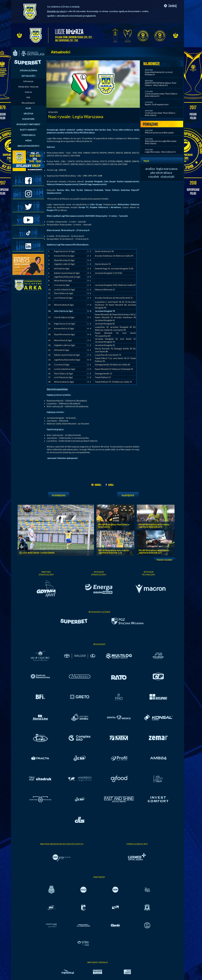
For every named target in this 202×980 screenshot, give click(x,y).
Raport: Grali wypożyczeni (157, 104)
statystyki (167, 176)
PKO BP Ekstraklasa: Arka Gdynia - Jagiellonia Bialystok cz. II (154, 551)
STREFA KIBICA (28, 135)
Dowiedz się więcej (56, 11)
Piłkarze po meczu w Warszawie (159, 133)
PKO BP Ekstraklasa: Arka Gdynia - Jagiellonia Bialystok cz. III (114, 551)
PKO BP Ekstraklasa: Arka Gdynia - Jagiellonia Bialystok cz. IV (154, 526)
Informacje (28, 81)
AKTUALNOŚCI (28, 76)
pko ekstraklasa (161, 173)
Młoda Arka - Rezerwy (28, 87)
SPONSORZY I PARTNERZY (28, 124)
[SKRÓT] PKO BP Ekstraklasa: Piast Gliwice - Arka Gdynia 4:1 (161, 84)
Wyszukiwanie (28, 103)
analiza (150, 169)
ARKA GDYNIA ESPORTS (28, 146)
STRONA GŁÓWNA (28, 70)
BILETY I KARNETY (28, 130)
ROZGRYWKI (28, 119)
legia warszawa (167, 169)
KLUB (28, 108)
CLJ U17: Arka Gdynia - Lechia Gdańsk (37, 553)
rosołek (154, 176)
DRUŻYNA (28, 114)
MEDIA (28, 140)
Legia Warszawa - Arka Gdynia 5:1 (160, 152)
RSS (28, 97)
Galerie (28, 92)
